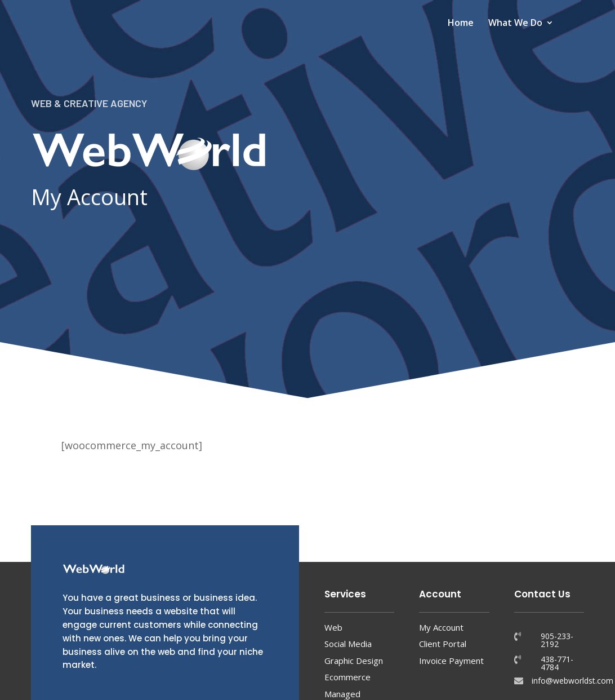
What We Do (515, 24)
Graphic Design (354, 661)
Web (333, 627)
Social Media (348, 644)
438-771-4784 (557, 663)
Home (461, 24)
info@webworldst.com (572, 681)
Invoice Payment (451, 661)
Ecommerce (347, 677)
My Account (441, 627)
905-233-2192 (557, 640)
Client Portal (443, 644)
